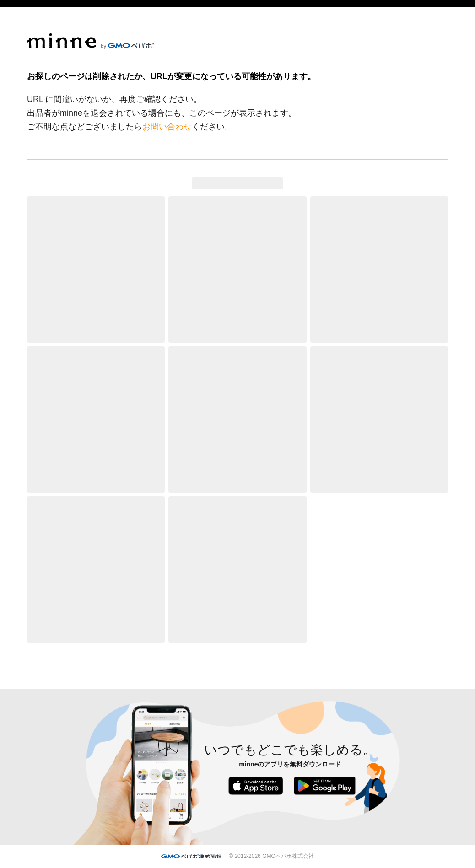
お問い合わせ (167, 127)
